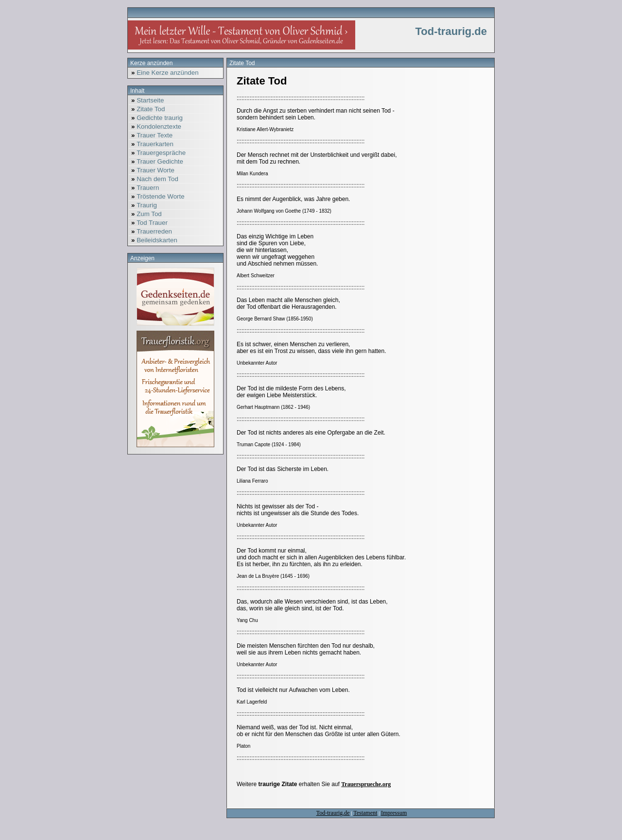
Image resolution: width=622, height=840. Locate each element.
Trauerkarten (151, 144)
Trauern (144, 188)
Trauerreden (150, 231)
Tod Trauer (148, 223)
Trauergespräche (157, 153)
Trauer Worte (152, 170)
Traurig (143, 205)
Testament (365, 813)
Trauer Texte (151, 135)
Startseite (146, 100)
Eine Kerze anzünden (164, 73)
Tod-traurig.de (333, 813)
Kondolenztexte (155, 126)
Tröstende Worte (157, 196)
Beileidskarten (153, 240)
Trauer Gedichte (156, 161)
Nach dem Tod (154, 179)
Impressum (394, 813)
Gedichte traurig (156, 118)
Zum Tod (145, 214)
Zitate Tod (147, 109)
